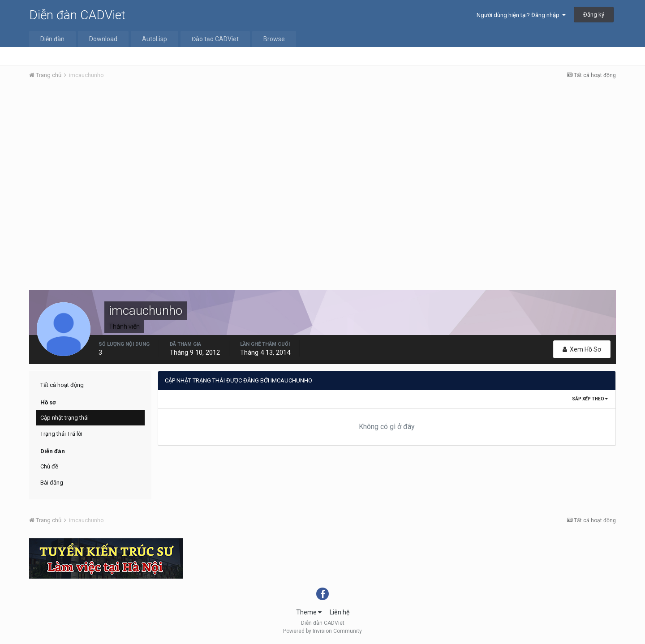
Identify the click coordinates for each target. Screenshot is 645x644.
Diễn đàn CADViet (77, 15)
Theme (309, 612)
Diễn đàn (52, 39)
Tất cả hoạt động (62, 385)
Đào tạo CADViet (215, 39)
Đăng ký (594, 15)
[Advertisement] (322, 154)
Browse (274, 39)
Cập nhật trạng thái (64, 418)
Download (103, 39)
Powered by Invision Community (322, 631)
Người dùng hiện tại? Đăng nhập (521, 15)
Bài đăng (52, 483)
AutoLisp (155, 39)
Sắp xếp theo (590, 399)
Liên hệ (340, 612)
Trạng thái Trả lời (61, 434)
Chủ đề (49, 466)
